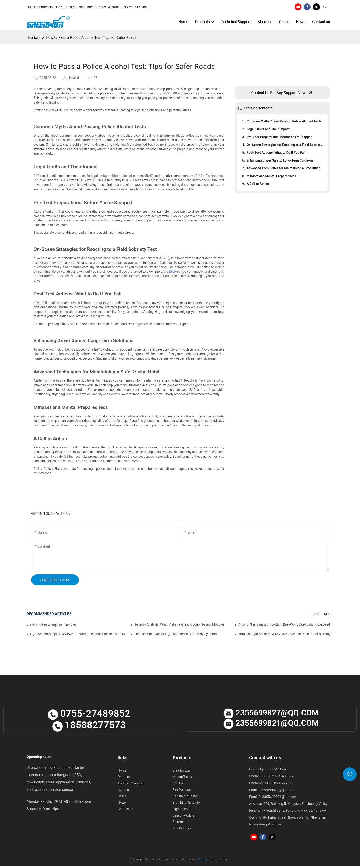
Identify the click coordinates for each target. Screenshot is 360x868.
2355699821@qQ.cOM (271, 723)
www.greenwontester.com (175, 859)
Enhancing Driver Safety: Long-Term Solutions (280, 160)
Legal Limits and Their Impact (268, 129)
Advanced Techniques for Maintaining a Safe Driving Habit (285, 168)
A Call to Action (258, 184)
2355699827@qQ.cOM (271, 713)
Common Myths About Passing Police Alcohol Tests (284, 121)
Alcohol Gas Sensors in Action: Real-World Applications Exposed (284, 624)
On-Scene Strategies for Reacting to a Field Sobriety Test (285, 145)
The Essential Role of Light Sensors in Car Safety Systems (176, 634)
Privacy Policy (220, 859)
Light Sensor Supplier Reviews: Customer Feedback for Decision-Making (78, 634)
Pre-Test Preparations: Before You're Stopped (279, 137)
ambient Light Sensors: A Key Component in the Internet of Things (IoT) (286, 634)
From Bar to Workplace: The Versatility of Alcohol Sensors (53, 625)
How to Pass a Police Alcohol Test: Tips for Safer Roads (91, 38)
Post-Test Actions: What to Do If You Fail (276, 153)
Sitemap (202, 859)
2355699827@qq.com (276, 790)
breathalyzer (172, 272)
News (328, 614)
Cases (316, 614)
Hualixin (33, 38)
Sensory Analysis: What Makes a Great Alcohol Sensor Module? (179, 624)
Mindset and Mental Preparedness (271, 176)
